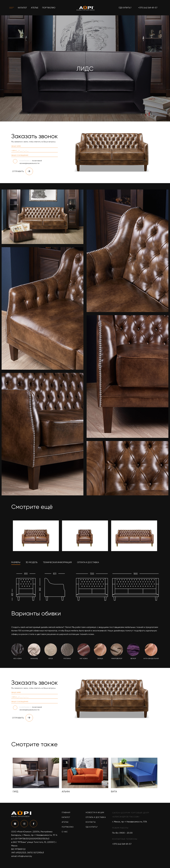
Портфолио (49, 8)
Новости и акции (95, 813)
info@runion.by (25, 856)
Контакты (91, 822)
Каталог (22, 8)
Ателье (35, 8)
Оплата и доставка (96, 817)
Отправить (23, 171)
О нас (65, 832)
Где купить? (125, 8)
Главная (66, 813)
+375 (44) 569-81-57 (148, 8)
